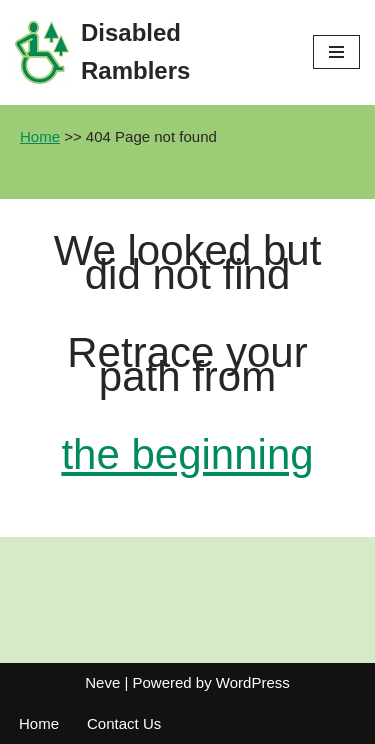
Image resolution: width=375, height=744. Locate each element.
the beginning (187, 454)
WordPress (253, 682)
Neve (102, 682)
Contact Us (124, 723)
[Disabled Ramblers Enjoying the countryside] (149, 52)
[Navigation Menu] (336, 52)
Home (40, 136)
